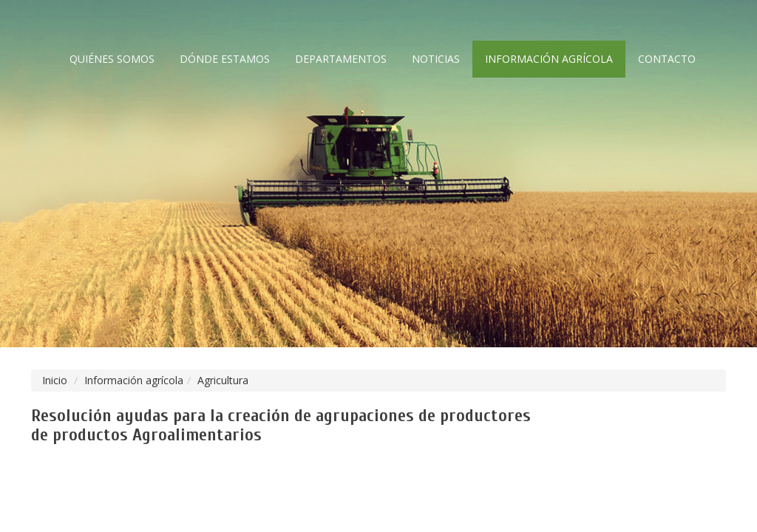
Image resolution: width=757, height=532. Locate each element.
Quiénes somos (112, 59)
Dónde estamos (225, 59)
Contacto (667, 59)
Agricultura (223, 380)
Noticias (436, 59)
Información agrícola (549, 59)
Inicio (55, 380)
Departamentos (341, 59)
